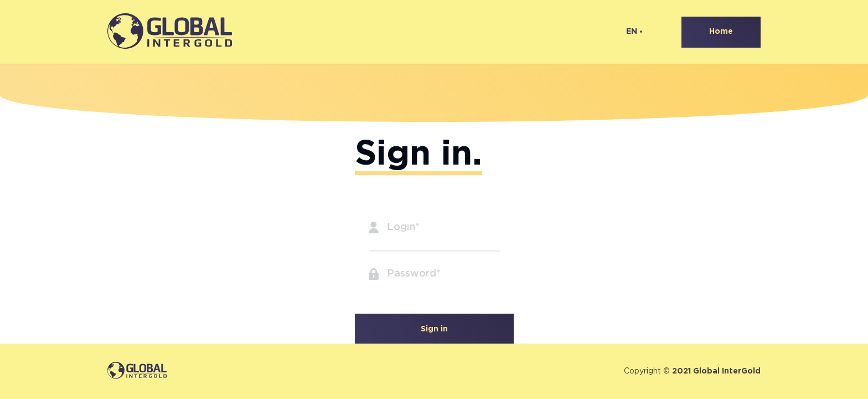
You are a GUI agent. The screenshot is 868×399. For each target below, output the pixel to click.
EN (632, 32)
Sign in (434, 329)
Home (721, 32)
